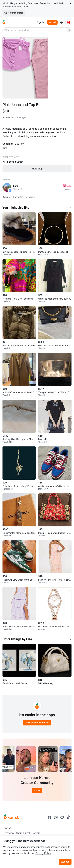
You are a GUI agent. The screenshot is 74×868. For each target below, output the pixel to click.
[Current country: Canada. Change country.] (68, 22)
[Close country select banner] (71, 3)
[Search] (69, 30)
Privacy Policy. (43, 853)
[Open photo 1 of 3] (25, 68)
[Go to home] (4, 22)
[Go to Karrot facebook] (50, 817)
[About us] (62, 22)
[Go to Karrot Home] (11, 817)
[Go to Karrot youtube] (62, 817)
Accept (65, 862)
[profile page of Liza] (7, 187)
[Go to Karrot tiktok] (68, 817)
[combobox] (35, 30)
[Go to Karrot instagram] (56, 817)
